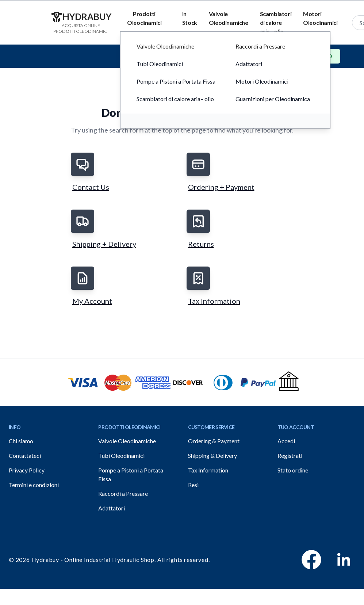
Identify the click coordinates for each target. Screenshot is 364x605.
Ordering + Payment (221, 187)
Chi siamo (21, 441)
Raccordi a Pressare (123, 493)
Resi (193, 485)
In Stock (190, 18)
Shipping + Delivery (104, 244)
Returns (201, 244)
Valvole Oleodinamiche (229, 18)
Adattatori (112, 508)
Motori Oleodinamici (320, 18)
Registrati (290, 455)
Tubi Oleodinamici (121, 455)
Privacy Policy (27, 470)
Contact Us (91, 187)
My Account (92, 301)
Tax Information (214, 301)
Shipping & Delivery (212, 455)
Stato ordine (293, 470)
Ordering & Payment (214, 441)
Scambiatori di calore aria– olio (276, 22)
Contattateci (25, 455)
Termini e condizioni (34, 485)
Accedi (286, 441)
